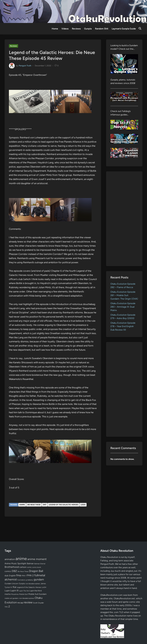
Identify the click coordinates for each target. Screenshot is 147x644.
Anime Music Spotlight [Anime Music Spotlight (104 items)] (15, 563)
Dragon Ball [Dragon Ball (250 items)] (36, 571)
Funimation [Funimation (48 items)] (21, 580)
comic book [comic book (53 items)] (37, 567)
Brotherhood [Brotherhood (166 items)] (12, 567)
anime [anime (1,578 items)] (21, 559)
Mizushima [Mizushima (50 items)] (15, 594)
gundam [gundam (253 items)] (39, 579)
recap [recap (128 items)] (20, 603)
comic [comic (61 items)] (29, 567)
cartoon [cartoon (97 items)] (23, 567)
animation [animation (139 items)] (10, 559)
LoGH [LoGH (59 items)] (44, 587)
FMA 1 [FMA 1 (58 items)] (24, 576)
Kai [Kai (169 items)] (14, 587)
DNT (45, 505)
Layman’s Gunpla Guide (124, 29)
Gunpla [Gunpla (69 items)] (22, 584)
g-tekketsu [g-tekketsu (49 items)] (29, 580)
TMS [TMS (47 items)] (6, 607)
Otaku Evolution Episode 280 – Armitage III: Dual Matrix (123, 307)
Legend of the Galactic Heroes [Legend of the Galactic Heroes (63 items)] (29, 587)
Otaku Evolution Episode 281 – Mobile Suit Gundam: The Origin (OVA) (124, 295)
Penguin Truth (25, 66)
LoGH (83, 505)
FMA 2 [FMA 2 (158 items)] (30, 575)
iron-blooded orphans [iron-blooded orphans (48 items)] (33, 584)
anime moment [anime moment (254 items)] (37, 559)
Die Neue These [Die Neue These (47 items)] (23, 571)
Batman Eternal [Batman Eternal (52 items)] (40, 564)
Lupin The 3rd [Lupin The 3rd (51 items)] (24, 591)
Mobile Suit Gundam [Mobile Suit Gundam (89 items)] (37, 594)
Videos (65, 29)
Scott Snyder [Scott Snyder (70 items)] (38, 603)
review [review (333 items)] (28, 602)
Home (55, 29)
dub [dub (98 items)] (6, 576)
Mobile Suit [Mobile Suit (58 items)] (23, 594)
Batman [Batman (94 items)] (30, 563)
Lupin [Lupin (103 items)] (7, 591)
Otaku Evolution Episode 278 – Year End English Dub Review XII (123, 326)
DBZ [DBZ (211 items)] (14, 571)
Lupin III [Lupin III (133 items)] (14, 591)
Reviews (76, 29)
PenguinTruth (107, 564)
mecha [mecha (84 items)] (8, 594)
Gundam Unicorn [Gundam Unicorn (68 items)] (11, 584)
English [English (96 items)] (12, 576)
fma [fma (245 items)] (19, 575)
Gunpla (88, 29)
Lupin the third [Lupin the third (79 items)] (36, 591)
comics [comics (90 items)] (8, 571)
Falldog (104, 561)
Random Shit (102, 29)
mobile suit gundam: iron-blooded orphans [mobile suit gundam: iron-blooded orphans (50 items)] (19, 598)
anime (22, 505)
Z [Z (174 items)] (9, 606)
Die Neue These (34, 505)
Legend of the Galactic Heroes (64, 505)
